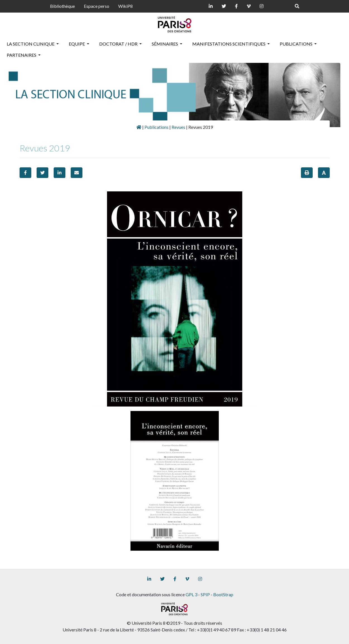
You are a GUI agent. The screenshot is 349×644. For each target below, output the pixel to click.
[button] (25, 173)
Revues (178, 127)
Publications (296, 44)
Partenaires (22, 55)
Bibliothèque (62, 6)
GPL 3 (191, 594)
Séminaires (165, 44)
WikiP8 (125, 6)
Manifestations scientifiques (229, 44)
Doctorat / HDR (119, 44)
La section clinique (31, 44)
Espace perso (97, 6)
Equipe (77, 44)
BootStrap (223, 594)
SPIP (205, 594)
